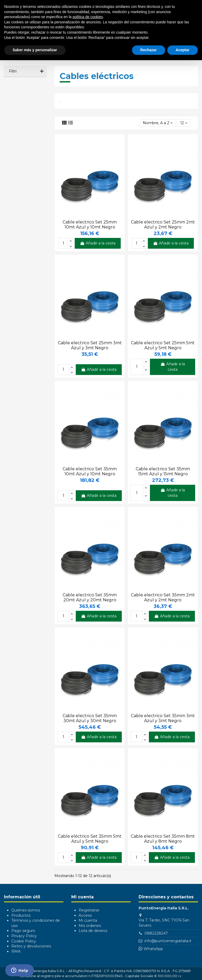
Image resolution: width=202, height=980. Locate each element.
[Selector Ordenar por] (158, 123)
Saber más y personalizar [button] (35, 50)
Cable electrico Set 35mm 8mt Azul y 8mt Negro (163, 839)
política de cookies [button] (88, 17)
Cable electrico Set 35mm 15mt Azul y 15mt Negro (163, 471)
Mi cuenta (88, 920)
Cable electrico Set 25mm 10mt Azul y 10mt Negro (90, 225)
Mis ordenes (90, 926)
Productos (21, 915)
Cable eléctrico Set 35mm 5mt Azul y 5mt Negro (90, 839)
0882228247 (156, 933)
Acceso (85, 915)
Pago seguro (23, 931)
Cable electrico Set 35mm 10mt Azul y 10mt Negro (90, 471)
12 (184, 123)
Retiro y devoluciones (31, 946)
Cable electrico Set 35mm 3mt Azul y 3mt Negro (163, 718)
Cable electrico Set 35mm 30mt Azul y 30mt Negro (90, 718)
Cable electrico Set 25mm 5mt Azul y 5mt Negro (163, 345)
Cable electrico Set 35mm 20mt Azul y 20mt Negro (90, 597)
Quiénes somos (26, 910)
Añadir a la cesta (98, 243)
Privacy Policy (24, 936)
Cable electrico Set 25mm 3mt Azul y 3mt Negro (90, 345)
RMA (16, 951)
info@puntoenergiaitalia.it (168, 941)
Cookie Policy (24, 941)
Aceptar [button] (183, 50)
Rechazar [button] (149, 50)
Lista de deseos (93, 931)
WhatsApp (153, 949)
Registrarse (89, 910)
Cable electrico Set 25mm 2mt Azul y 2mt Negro (163, 225)
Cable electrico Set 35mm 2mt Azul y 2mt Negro (163, 597)
